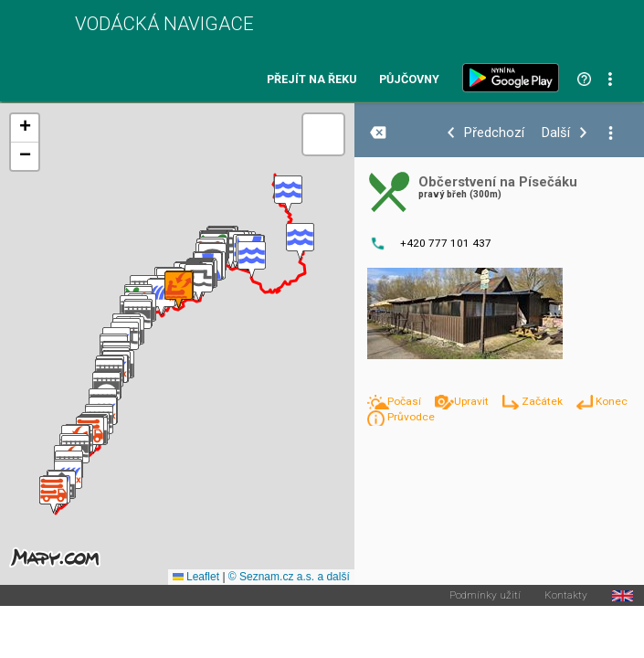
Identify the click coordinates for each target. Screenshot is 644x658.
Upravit (473, 401)
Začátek (544, 401)
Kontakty (566, 596)
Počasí (406, 401)
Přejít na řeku (311, 80)
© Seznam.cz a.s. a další (289, 577)
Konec (612, 401)
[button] (288, 194)
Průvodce (411, 417)
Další (556, 133)
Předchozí (494, 133)
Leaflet (196, 577)
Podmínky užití (485, 596)
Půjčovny (409, 80)
